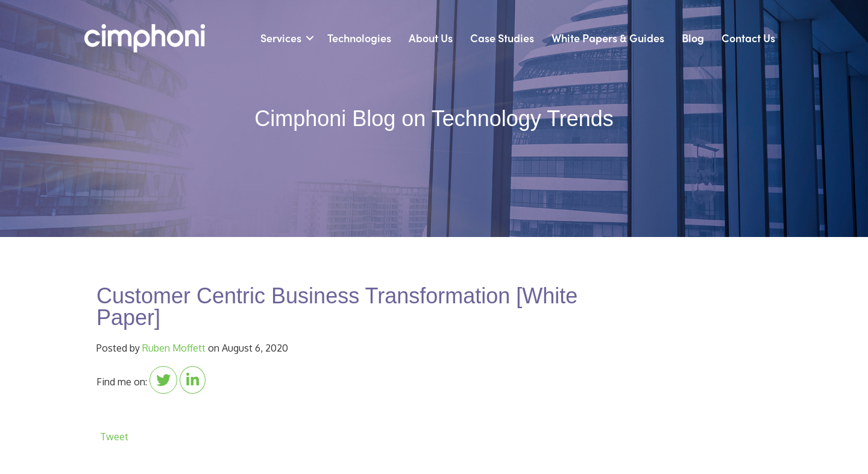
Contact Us (748, 38)
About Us (431, 38)
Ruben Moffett (174, 348)
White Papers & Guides (608, 38)
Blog (693, 38)
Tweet (114, 437)
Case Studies (502, 38)
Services (281, 38)
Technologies (359, 38)
